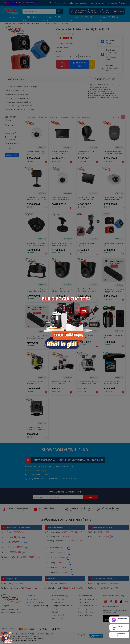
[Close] (89, 299)
